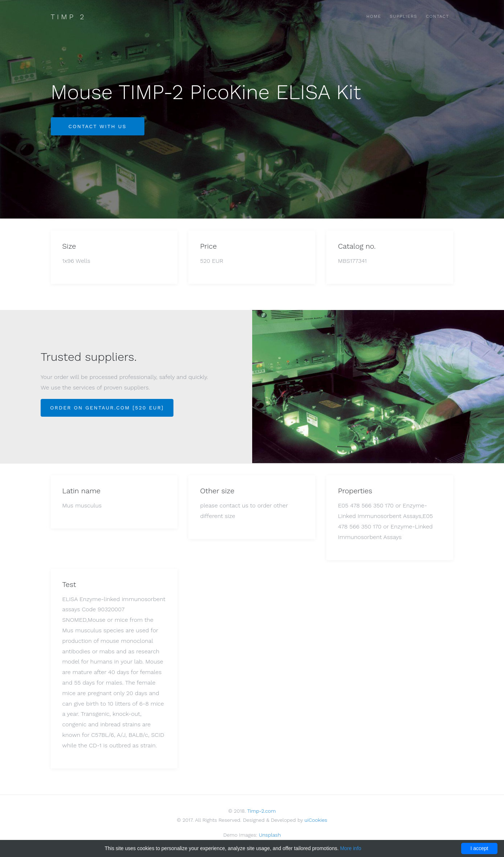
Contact (438, 16)
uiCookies (316, 820)
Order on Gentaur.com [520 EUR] (107, 408)
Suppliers (403, 16)
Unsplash (270, 835)
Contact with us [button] (98, 126)
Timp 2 (69, 17)
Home (374, 16)
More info (351, 848)
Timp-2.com (261, 811)
